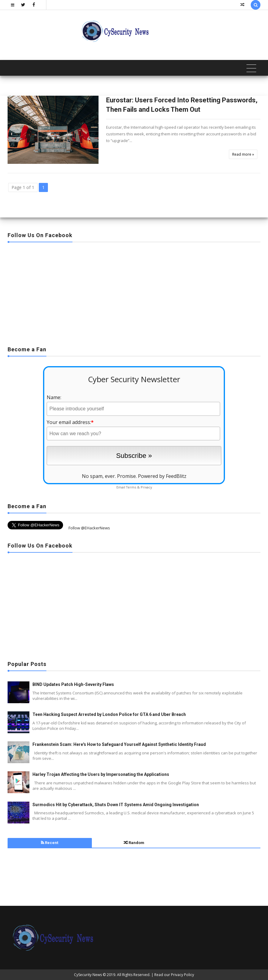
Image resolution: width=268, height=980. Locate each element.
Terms (131, 487)
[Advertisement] (134, 292)
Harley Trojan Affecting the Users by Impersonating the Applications (101, 774)
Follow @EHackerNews (89, 528)
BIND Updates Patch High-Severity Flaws (73, 684)
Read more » (243, 154)
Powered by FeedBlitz (162, 476)
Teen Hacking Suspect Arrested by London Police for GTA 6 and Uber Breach (109, 714)
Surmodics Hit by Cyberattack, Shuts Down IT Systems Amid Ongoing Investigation (116, 805)
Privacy (146, 487)
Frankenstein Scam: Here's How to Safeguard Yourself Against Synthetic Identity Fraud (119, 744)
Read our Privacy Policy (174, 975)
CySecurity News (88, 975)
